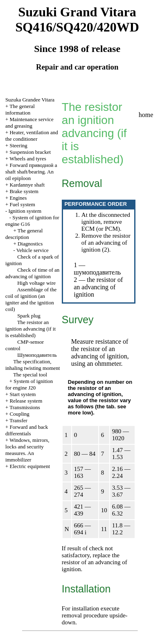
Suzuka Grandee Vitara (30, 100)
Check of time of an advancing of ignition (33, 273)
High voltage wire (36, 283)
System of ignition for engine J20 (29, 384)
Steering (18, 145)
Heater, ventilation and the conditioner (32, 136)
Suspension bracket (30, 152)
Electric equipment (30, 466)
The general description (24, 234)
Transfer (18, 420)
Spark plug (29, 316)
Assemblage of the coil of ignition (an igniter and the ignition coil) (31, 299)
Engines (18, 198)
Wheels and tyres (28, 159)
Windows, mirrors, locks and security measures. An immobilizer (27, 450)
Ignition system (25, 211)
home (146, 115)
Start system (23, 394)
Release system (26, 401)
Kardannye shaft (27, 185)
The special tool (30, 375)
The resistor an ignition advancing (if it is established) (30, 329)
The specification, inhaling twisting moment (33, 365)
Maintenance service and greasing (29, 123)
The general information (20, 109)
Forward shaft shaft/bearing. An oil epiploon (31, 172)
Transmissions (25, 407)
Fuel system (22, 204)
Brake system (24, 191)
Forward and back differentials (27, 430)
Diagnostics (30, 244)
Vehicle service (33, 250)
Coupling (19, 414)
